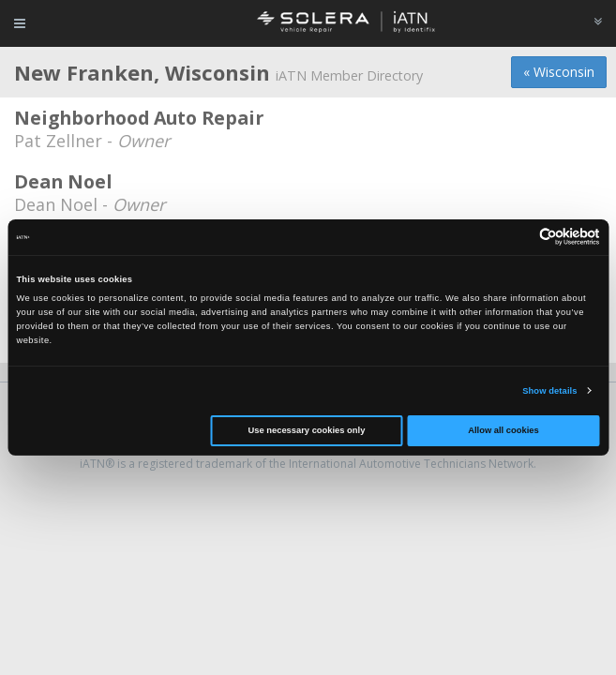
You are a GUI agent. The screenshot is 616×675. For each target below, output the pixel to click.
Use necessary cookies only (307, 430)
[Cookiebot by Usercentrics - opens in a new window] (518, 237)
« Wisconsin (559, 72)
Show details (549, 391)
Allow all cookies (503, 430)
